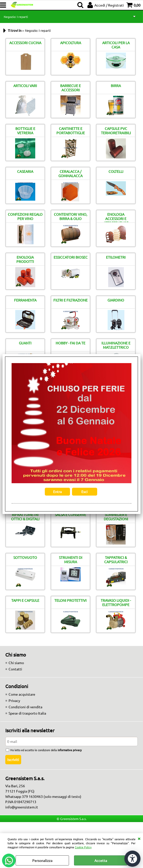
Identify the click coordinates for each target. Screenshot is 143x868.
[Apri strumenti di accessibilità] (132, 859)
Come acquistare (22, 694)
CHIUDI (139, 838)
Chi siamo (16, 663)
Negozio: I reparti (16, 17)
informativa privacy (70, 750)
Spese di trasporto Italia (27, 713)
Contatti (15, 669)
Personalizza (42, 860)
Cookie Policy (83, 847)
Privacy (14, 700)
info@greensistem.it (22, 807)
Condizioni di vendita (25, 707)
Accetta (101, 860)
